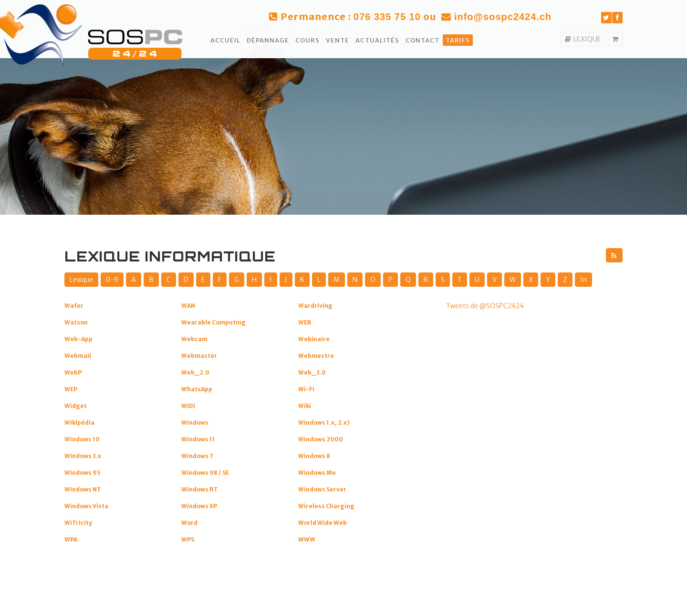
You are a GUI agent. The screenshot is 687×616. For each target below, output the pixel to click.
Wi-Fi (306, 389)
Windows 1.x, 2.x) (324, 423)
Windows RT (200, 489)
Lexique (81, 280)
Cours (307, 40)
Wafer (74, 306)
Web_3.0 (312, 372)
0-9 (112, 280)
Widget (76, 406)
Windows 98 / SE (205, 473)
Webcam (194, 339)
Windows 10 (82, 439)
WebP (73, 372)
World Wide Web (323, 523)
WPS (188, 539)
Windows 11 (198, 439)
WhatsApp (197, 389)
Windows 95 (83, 473)
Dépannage (268, 40)
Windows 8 (314, 456)
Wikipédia (79, 423)
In (583, 280)
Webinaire (314, 339)
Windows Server (322, 489)
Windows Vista (86, 506)
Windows (195, 423)
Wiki (305, 406)
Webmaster (199, 356)
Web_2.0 (195, 372)
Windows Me (317, 473)
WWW (307, 539)
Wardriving (315, 306)
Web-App (78, 339)
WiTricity (78, 523)
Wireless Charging (326, 506)
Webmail (78, 356)
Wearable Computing (213, 322)
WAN (188, 306)
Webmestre (316, 356)
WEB (305, 322)
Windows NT (83, 489)
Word (189, 523)
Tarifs (458, 40)
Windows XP (199, 506)
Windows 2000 (321, 439)
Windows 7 (197, 456)
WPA (71, 539)
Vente (338, 40)
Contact (422, 40)
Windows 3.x (83, 456)
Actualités (377, 40)
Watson (76, 322)
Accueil (225, 40)
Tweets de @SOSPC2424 (485, 306)
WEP (71, 389)
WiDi (188, 406)
